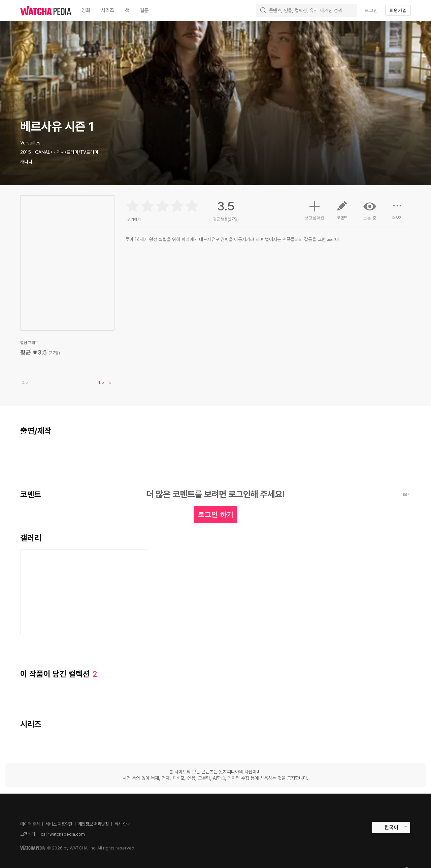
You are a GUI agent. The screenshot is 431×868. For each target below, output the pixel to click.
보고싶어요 (314, 209)
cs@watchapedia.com (63, 834)
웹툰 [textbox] (144, 10)
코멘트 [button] (342, 213)
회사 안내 (122, 824)
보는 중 (370, 210)
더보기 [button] (397, 213)
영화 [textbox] (86, 10)
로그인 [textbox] (371, 10)
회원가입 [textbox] (398, 10)
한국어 (391, 827)
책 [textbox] (127, 10)
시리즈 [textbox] (108, 10)
